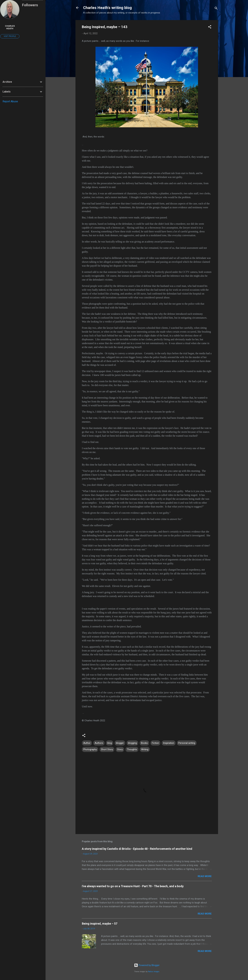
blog (110, 743)
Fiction (155, 743)
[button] (210, 27)
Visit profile (10, 36)
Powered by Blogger (147, 965)
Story (120, 749)
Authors (99, 743)
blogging (132, 743)
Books (144, 743)
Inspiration (169, 743)
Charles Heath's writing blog (107, 8)
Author (87, 743)
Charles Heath (10, 27)
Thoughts (132, 749)
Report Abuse (10, 101)
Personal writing (187, 743)
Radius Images (154, 972)
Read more (205, 876)
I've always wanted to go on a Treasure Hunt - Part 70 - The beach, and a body (133, 886)
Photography (90, 749)
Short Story (107, 749)
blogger (120, 743)
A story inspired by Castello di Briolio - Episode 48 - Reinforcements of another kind (137, 849)
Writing (145, 749)
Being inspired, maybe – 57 (100, 924)
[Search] (216, 9)
